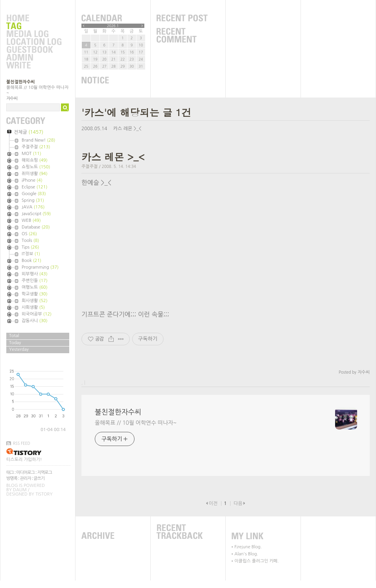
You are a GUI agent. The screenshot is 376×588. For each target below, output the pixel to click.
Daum (20, 490)
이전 (213, 503)
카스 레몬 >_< (127, 129)
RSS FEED (22, 443)
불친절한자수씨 (20, 82)
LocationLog (34, 42)
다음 (238, 503)
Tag (34, 26)
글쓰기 (39, 478)
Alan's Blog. (246, 554)
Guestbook (34, 50)
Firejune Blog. (248, 547)
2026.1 (113, 26)
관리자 (26, 478)
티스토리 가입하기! (24, 460)
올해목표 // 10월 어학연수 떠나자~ (136, 423)
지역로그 (44, 473)
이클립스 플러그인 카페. (257, 561)
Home (34, 18)
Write (34, 66)
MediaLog (34, 34)
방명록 (12, 478)
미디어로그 (25, 473)
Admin (34, 58)
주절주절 (89, 167)
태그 (10, 473)
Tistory (44, 494)
